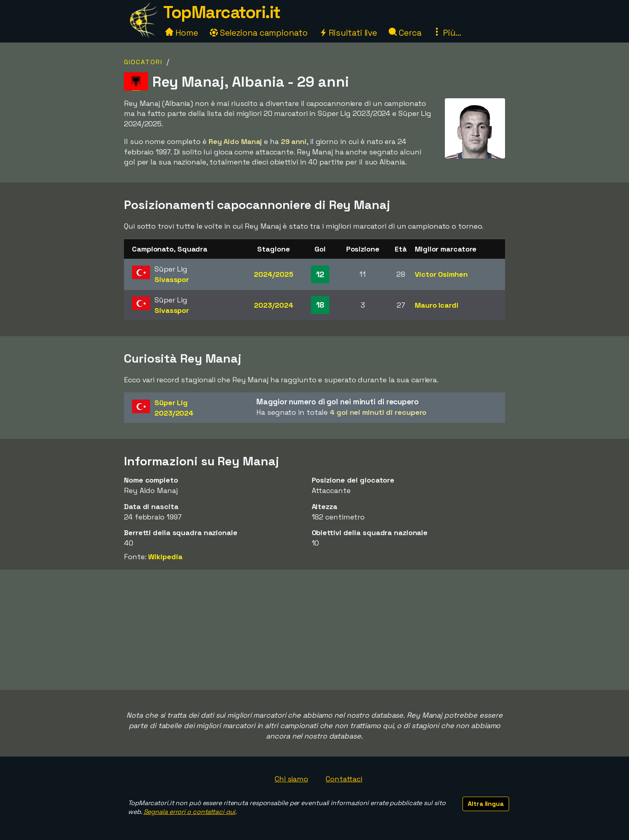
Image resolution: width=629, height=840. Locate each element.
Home (182, 33)
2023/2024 (273, 305)
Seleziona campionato (259, 33)
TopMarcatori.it (222, 12)
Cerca (405, 33)
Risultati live (348, 33)
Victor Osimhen (441, 274)
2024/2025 (273, 274)
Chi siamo (291, 779)
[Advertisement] (314, 630)
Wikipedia (165, 557)
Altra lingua (486, 804)
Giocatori (143, 62)
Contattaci (344, 779)
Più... (447, 33)
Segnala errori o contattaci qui (190, 812)
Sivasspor (172, 279)
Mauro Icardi (437, 305)
